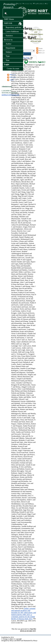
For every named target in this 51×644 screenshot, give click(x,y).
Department (10, 48)
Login (7, 64)
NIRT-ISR (13, 24)
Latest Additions (12, 31)
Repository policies (13, 27)
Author (9, 44)
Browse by (8, 40)
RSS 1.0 (13, 75)
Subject (9, 52)
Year (8, 60)
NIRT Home (9, 19)
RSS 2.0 (13, 77)
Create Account (13, 69)
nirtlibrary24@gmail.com (10, 95)
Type (8, 56)
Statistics (9, 36)
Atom (12, 80)
